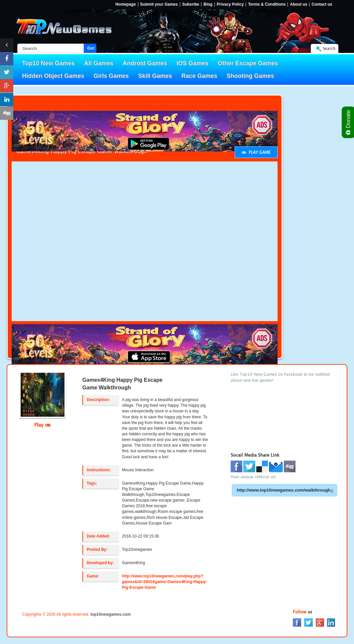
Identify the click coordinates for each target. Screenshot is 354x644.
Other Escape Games (248, 63)
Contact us (322, 4)
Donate (349, 122)
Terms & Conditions (267, 4)
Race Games (199, 76)
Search (329, 48)
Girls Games (111, 76)
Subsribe (191, 4)
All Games (99, 63)
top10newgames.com (111, 614)
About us (298, 4)
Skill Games (155, 76)
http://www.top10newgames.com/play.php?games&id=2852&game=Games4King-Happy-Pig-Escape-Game (165, 582)
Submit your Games (159, 4)
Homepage (125, 4)
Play (42, 425)
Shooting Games (250, 76)
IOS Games (192, 63)
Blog (208, 4)
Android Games (145, 63)
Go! (91, 48)
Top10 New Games (49, 63)
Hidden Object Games (53, 76)
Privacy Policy (230, 4)
